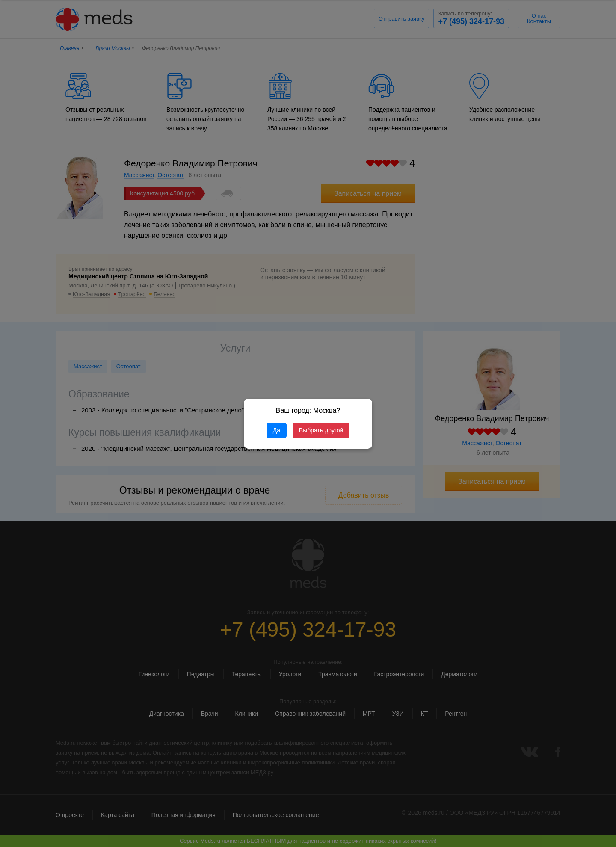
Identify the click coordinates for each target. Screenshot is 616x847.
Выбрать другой (321, 430)
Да (277, 430)
